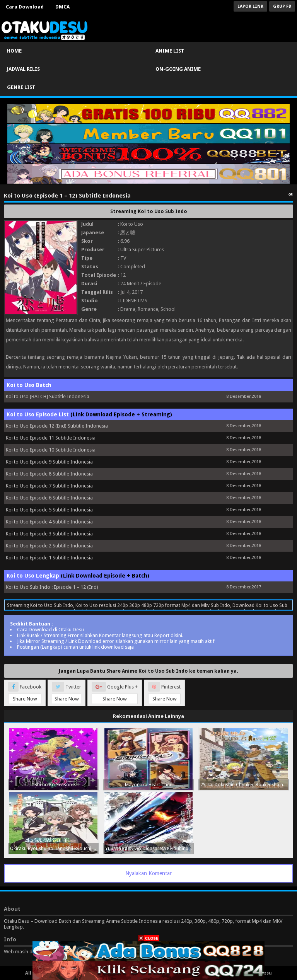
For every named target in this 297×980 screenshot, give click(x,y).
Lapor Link (250, 6)
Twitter (67, 693)
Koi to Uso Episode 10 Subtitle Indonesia (51, 450)
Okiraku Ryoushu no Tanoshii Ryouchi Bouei (54, 849)
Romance (148, 309)
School (168, 309)
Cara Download (25, 7)
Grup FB (282, 6)
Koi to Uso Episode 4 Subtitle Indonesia (49, 522)
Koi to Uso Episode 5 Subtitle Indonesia (49, 510)
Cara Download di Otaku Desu (50, 630)
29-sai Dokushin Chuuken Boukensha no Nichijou (245, 785)
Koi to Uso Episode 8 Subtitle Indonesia (49, 474)
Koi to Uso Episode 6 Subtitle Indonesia (49, 498)
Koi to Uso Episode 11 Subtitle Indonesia (51, 438)
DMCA (62, 7)
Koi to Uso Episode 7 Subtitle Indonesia (49, 486)
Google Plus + (115, 693)
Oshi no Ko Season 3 (54, 785)
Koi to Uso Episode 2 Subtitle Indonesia (49, 546)
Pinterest (164, 693)
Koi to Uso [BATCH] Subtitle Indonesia (48, 396)
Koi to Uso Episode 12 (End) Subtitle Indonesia (57, 426)
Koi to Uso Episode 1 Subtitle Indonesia (49, 558)
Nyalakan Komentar (148, 873)
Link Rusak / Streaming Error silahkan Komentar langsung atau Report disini (100, 635)
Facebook (25, 693)
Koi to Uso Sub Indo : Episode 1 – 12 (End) (52, 587)
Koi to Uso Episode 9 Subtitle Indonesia (49, 462)
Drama (128, 309)
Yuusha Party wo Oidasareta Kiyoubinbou (149, 849)
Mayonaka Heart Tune (148, 785)
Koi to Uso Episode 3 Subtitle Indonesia (49, 534)
